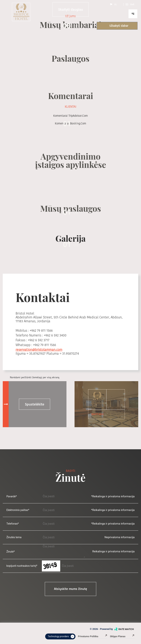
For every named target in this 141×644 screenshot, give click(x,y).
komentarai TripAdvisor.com (70, 116)
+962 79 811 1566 (41, 330)
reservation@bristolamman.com (39, 350)
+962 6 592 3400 (55, 335)
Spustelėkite (35, 404)
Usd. (130, 4)
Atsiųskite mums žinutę (70, 589)
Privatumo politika (93, 636)
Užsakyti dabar (115, 26)
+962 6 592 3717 (39, 340)
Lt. (113, 4)
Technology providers (61, 636)
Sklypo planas (122, 636)
